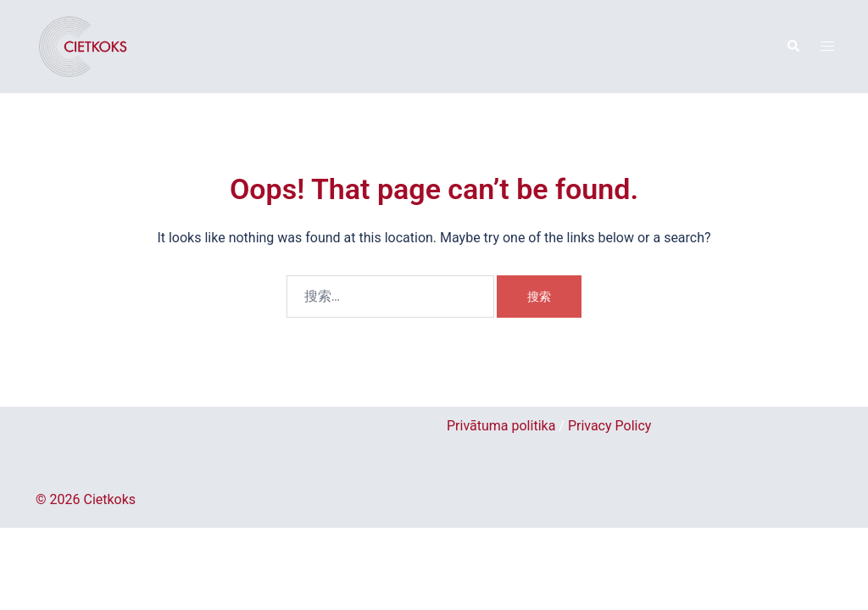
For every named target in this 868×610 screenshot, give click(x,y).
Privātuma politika (501, 426)
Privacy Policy (610, 426)
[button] (793, 47)
